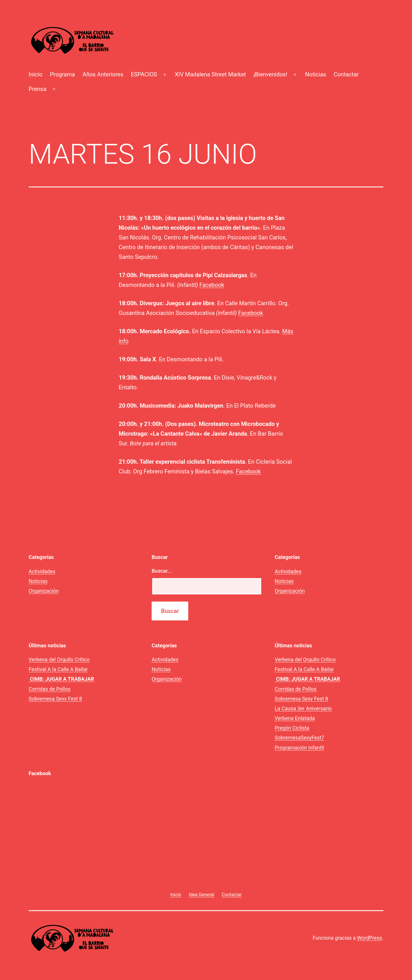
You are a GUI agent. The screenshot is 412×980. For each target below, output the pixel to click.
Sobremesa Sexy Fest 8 (55, 699)
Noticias (316, 74)
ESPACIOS (144, 74)
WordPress (370, 938)
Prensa (37, 89)
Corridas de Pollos (49, 689)
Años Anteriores (103, 74)
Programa (62, 74)
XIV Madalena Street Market (210, 74)
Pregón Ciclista (292, 728)
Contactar (346, 74)
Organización (44, 591)
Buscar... (162, 571)
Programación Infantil (299, 748)
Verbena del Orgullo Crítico (59, 659)
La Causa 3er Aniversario (303, 708)
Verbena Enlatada (295, 718)
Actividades (42, 571)
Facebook (212, 285)
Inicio (35, 74)
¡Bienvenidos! (270, 74)
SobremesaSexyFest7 (299, 738)
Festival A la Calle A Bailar (58, 669)
